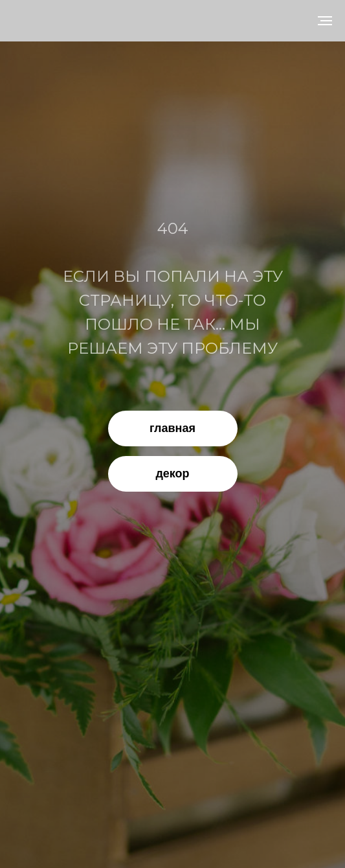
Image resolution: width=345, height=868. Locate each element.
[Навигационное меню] (325, 21)
